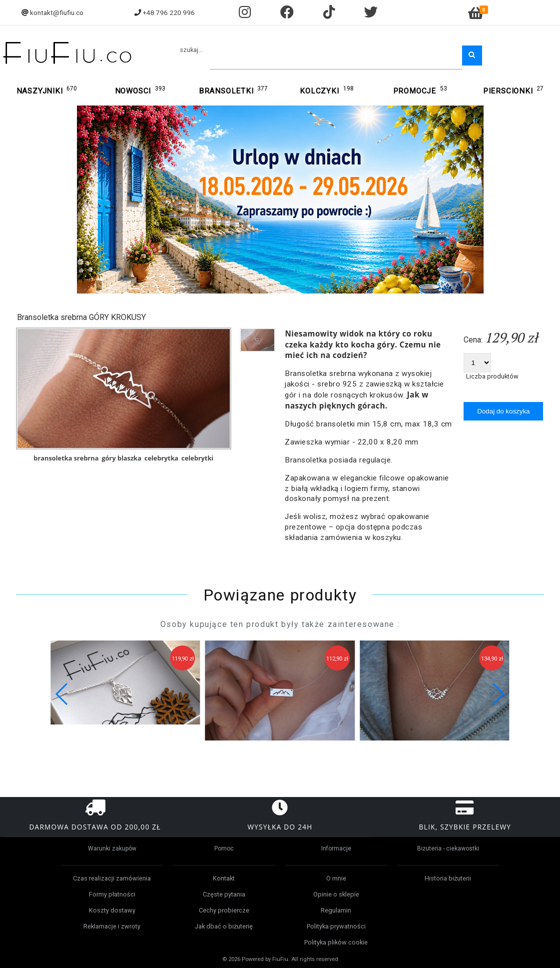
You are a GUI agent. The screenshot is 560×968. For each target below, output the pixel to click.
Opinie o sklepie (336, 894)
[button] (498, 694)
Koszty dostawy (112, 910)
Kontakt (224, 878)
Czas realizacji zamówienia (112, 878)
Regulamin (336, 910)
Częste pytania (224, 894)
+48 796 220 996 (169, 12)
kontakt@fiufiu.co (57, 12)
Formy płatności (112, 894)
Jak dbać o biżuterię (224, 926)
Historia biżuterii (448, 878)
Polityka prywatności (336, 926)
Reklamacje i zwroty (112, 926)
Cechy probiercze (224, 910)
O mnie (336, 878)
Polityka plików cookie (336, 942)
